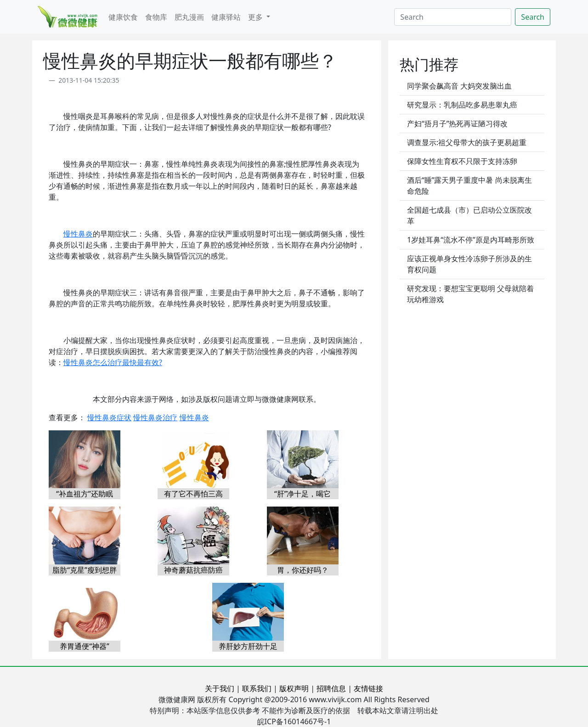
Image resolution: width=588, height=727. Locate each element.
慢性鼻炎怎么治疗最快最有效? (113, 362)
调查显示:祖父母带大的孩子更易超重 (467, 142)
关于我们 (220, 688)
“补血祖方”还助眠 (85, 494)
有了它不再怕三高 (193, 494)
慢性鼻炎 (78, 234)
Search (533, 17)
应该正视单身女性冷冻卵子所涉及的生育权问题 (469, 264)
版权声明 (294, 688)
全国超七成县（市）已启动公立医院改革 (469, 215)
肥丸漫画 (189, 17)
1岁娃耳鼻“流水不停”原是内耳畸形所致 (471, 240)
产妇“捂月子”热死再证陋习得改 (458, 124)
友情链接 (368, 688)
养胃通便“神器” (85, 646)
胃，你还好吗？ (303, 570)
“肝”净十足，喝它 (303, 494)
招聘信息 (331, 688)
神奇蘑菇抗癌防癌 (193, 570)
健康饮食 (123, 17)
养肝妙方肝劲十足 (248, 646)
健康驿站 (226, 17)
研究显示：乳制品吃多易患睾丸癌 (462, 105)
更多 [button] (256, 17)
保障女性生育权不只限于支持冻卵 (462, 161)
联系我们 (257, 688)
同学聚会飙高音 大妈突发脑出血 (459, 86)
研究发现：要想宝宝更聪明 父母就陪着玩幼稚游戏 (470, 294)
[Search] (453, 17)
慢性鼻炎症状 (109, 417)
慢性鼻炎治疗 (155, 417)
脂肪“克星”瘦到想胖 (85, 570)
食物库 (156, 17)
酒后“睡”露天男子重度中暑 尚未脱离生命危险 (469, 186)
